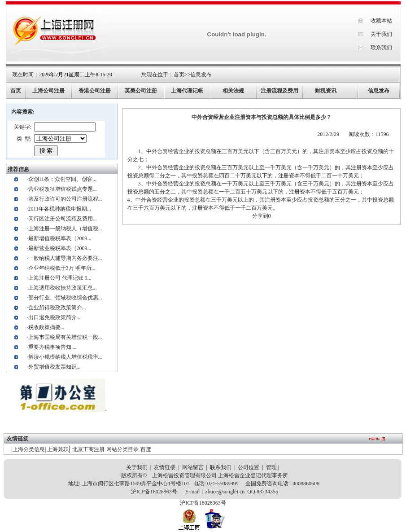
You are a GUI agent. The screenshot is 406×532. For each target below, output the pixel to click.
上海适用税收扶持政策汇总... (63, 288)
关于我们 (381, 34)
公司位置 (249, 467)
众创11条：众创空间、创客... (63, 179)
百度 (146, 449)
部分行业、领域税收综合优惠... (65, 298)
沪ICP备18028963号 (154, 492)
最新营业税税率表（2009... (60, 248)
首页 (179, 75)
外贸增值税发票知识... (55, 367)
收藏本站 (381, 21)
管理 (271, 467)
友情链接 (165, 467)
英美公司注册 (141, 91)
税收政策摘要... (46, 327)
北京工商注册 (88, 449)
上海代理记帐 (187, 91)
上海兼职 (58, 449)
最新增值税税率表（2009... (60, 238)
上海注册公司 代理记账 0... (60, 278)
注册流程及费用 (279, 91)
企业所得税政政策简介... (57, 308)
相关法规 (233, 91)
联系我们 (381, 48)
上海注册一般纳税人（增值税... (65, 229)
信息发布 (201, 75)
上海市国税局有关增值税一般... (65, 337)
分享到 (260, 216)
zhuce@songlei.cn (225, 492)
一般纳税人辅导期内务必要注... (65, 258)
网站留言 (193, 467)
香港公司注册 (95, 91)
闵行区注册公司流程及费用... (63, 219)
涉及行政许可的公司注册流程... (65, 199)
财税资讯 (326, 91)
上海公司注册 (48, 91)
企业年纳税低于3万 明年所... (62, 268)
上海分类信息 (29, 449)
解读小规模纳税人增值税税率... (65, 357)
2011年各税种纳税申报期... (60, 209)
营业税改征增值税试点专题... (63, 189)
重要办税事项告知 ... (52, 347)
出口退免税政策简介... (55, 317)
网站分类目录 (122, 449)
